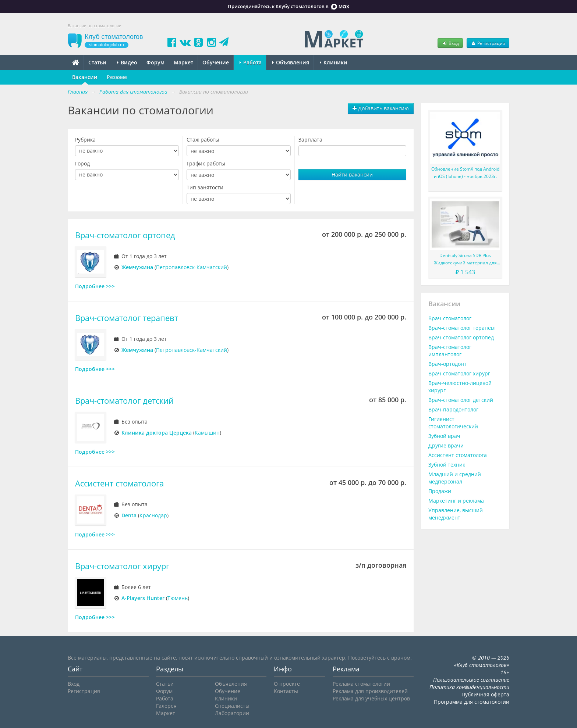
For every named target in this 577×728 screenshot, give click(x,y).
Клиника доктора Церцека (157, 433)
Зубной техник (447, 465)
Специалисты (232, 706)
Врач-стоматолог (450, 318)
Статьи (97, 62)
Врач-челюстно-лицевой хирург (460, 387)
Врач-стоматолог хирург (122, 566)
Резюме (117, 77)
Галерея (166, 706)
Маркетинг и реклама (456, 501)
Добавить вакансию (381, 108)
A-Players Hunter (143, 598)
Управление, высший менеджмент (456, 514)
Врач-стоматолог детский (124, 401)
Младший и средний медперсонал (455, 478)
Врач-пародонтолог (453, 409)
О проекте (287, 684)
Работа (251, 62)
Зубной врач (444, 436)
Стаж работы (203, 140)
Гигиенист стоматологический (453, 423)
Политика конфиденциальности (469, 687)
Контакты (286, 691)
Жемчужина (137, 267)
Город (82, 163)
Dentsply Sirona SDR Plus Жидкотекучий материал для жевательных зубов (465, 259)
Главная (78, 92)
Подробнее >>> (95, 286)
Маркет (183, 62)
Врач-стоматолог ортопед (125, 235)
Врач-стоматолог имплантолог (450, 351)
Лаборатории (232, 713)
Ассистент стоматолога (119, 483)
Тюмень (178, 598)
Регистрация (488, 43)
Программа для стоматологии (472, 702)
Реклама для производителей (370, 691)
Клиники (334, 62)
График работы (206, 163)
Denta (129, 515)
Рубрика (85, 140)
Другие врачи (446, 445)
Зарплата (310, 140)
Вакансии (85, 77)
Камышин (207, 433)
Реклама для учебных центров (371, 698)
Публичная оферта (485, 694)
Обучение (216, 62)
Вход (450, 43)
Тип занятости (205, 187)
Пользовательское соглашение (471, 680)
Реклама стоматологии (361, 684)
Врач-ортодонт (447, 364)
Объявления (291, 62)
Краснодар (153, 515)
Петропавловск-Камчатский (192, 267)
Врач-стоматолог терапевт (127, 318)
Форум (155, 62)
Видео (127, 62)
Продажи (440, 491)
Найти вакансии (352, 174)
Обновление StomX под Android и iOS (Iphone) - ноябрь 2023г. (465, 173)
